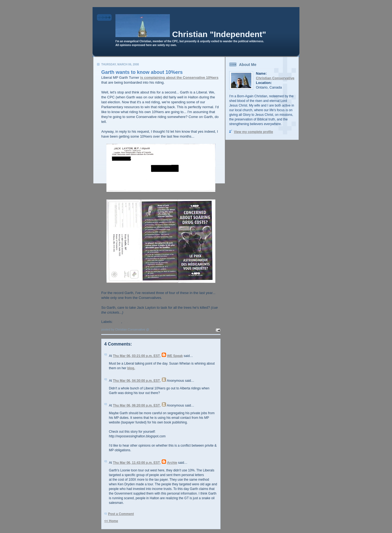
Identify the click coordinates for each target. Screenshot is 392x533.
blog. (131, 368)
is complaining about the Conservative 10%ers (179, 78)
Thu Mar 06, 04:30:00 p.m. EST (137, 381)
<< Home (111, 521)
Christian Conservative (275, 78)
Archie (172, 463)
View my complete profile (253, 132)
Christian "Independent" (219, 34)
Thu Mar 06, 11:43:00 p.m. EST (137, 463)
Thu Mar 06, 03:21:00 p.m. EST (137, 356)
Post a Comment (121, 514)
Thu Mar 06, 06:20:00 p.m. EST (137, 405)
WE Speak (175, 356)
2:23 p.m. (157, 329)
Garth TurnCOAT (137, 322)
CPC (117, 322)
